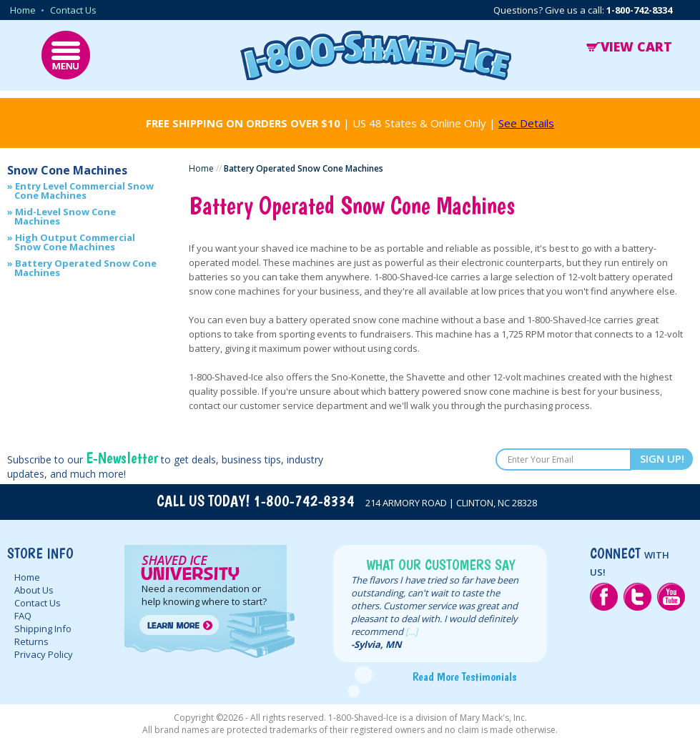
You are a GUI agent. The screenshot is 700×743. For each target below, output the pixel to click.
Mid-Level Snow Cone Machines (65, 216)
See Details (526, 123)
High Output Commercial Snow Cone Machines (75, 242)
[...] (411, 631)
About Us (34, 590)
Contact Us (73, 10)
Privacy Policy (44, 654)
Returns (31, 641)
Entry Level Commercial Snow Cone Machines (84, 191)
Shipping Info (43, 629)
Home (23, 10)
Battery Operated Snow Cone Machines (85, 268)
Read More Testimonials (464, 676)
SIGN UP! (662, 458)
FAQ (23, 616)
